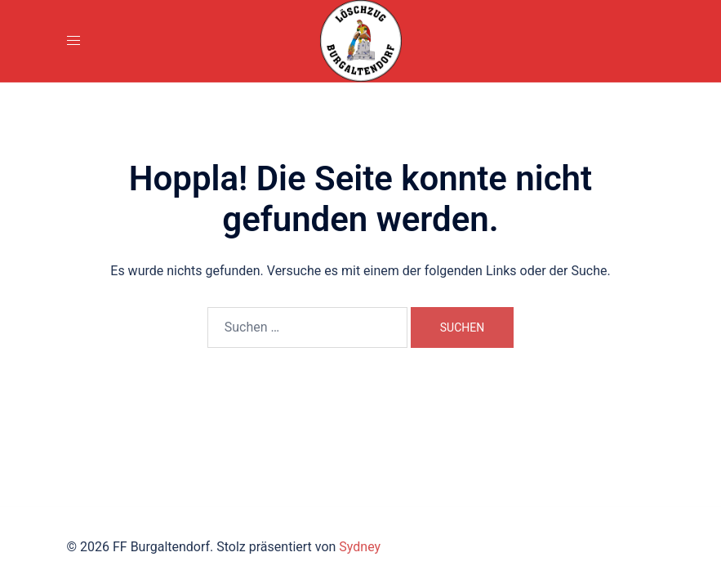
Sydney (360, 547)
